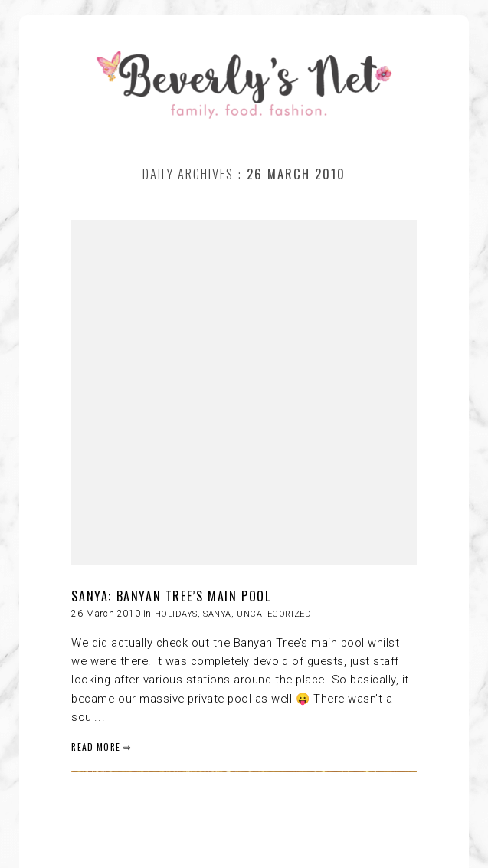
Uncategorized (274, 614)
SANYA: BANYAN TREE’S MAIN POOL (171, 596)
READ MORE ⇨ (102, 747)
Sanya (217, 614)
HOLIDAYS (176, 614)
